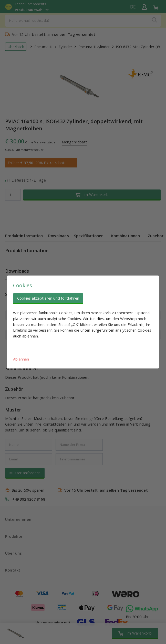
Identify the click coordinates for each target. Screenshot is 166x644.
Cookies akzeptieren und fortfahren (48, 298)
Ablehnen (21, 359)
